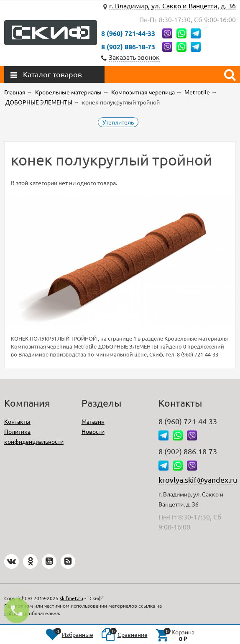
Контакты (17, 421)
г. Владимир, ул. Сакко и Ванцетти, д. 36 (172, 5)
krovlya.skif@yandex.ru (198, 480)
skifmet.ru (71, 598)
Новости (93, 431)
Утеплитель (118, 122)
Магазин (93, 421)
